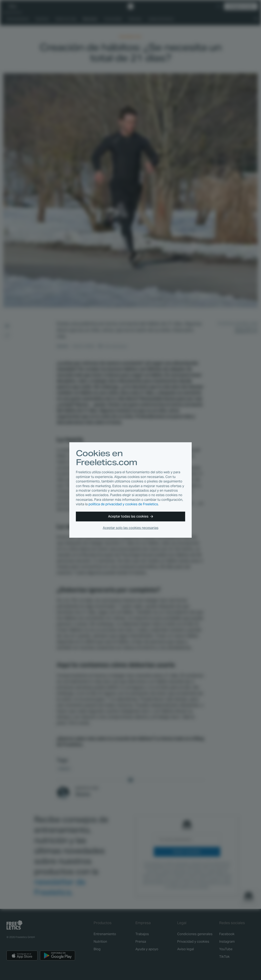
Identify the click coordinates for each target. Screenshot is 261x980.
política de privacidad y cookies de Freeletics (123, 504)
